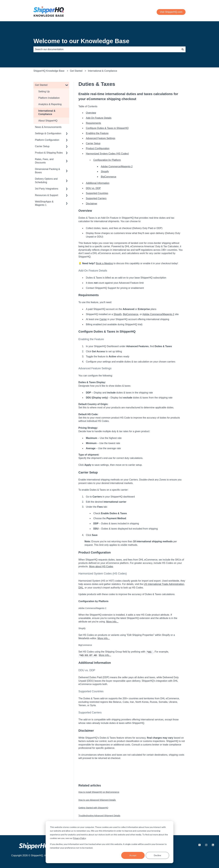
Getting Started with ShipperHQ (93, 808)
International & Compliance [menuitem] (47, 112)
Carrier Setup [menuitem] (42, 146)
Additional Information (98, 183)
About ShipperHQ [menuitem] (48, 121)
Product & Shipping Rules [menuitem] (49, 153)
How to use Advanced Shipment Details (97, 800)
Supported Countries (97, 193)
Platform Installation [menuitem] (49, 98)
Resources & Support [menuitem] (47, 195)
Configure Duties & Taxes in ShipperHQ (107, 128)
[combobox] (107, 49)
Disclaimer (92, 204)
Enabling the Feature (97, 133)
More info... (112, 622)
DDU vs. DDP (93, 188)
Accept (133, 855)
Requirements (94, 123)
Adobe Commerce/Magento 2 (117, 167)
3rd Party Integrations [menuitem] (47, 189)
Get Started (76, 71)
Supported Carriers (96, 198)
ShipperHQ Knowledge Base (49, 71)
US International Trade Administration (164, 584)
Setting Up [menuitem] (44, 91)
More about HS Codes (101, 566)
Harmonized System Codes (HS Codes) (107, 154)
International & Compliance (103, 71)
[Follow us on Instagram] (206, 845)
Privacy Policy (79, 838)
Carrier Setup (93, 143)
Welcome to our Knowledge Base (81, 41)
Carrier (103, 319)
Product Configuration (98, 148)
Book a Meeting (104, 263)
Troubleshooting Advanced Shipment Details (99, 816)
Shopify (105, 172)
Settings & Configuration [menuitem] (48, 133)
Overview (91, 113)
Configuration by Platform (107, 160)
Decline (157, 855)
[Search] (183, 49)
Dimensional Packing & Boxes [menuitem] (48, 171)
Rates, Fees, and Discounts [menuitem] (44, 161)
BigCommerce (109, 177)
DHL (81, 588)
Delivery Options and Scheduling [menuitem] (46, 180)
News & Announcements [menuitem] (48, 127)
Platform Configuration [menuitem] (47, 140)
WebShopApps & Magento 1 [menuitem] (44, 203)
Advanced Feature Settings (101, 138)
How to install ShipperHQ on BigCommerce (99, 792)
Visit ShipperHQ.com (171, 12)
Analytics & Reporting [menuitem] (50, 104)
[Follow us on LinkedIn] (213, 845)
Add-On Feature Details (99, 118)
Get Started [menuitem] (41, 85)
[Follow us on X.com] (200, 845)
